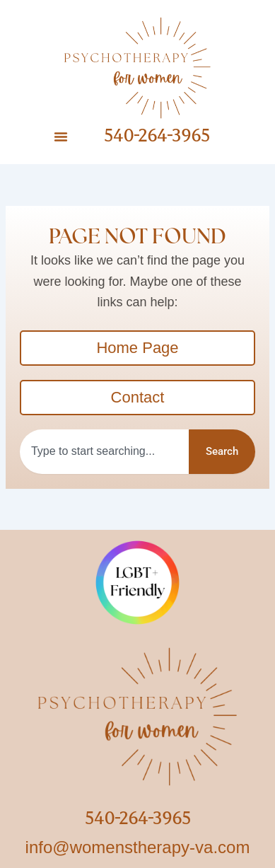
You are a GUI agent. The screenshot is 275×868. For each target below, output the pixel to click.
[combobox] (104, 452)
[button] (61, 137)
